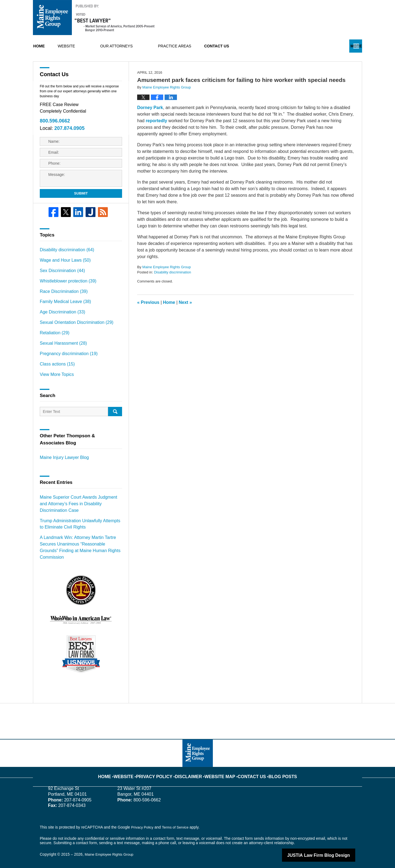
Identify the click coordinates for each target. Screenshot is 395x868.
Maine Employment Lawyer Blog (94, 18)
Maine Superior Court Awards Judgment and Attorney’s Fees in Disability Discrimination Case (77, 509)
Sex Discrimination (60, 286)
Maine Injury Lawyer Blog (61, 465)
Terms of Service (178, 821)
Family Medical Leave (62, 315)
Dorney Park (150, 126)
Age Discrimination (60, 325)
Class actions (55, 373)
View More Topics (55, 382)
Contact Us (253, 46)
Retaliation (53, 344)
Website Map (219, 766)
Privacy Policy (162, 766)
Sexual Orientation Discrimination (72, 334)
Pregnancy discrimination (65, 363)
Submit (81, 211)
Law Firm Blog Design (329, 849)
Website (91, 46)
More (350, 46)
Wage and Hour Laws (62, 277)
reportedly (156, 140)
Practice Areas (199, 46)
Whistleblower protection (65, 296)
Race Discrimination (61, 305)
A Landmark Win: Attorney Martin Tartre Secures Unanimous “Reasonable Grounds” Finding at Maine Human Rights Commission (81, 546)
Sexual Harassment (60, 353)
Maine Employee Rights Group (111, 848)
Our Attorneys (141, 46)
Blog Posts (274, 766)
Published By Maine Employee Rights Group (317, 17)
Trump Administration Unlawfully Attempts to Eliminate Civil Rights (77, 527)
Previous (148, 321)
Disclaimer (191, 766)
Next (185, 321)
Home (51, 46)
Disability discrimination (172, 291)
